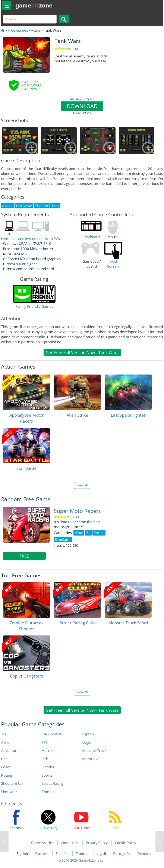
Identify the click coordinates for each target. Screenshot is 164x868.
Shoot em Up (12, 783)
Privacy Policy (97, 843)
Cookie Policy (125, 843)
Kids (45, 759)
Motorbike (91, 759)
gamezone (34, 5)
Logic (86, 742)
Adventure (10, 750)
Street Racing (53, 783)
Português (122, 854)
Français (83, 854)
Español (63, 854)
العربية (102, 854)
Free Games (18, 30)
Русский (42, 854)
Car (4, 759)
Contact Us (70, 843)
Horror (47, 750)
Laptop (88, 734)
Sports (47, 775)
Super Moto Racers (77, 511)
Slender (48, 767)
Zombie (48, 792)
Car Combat (52, 734)
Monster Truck (94, 750)
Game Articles (42, 843)
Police (6, 767)
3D (3, 734)
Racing (7, 775)
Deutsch (144, 854)
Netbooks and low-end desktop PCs (30, 239)
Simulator (9, 792)
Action (36, 30)
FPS (45, 742)
